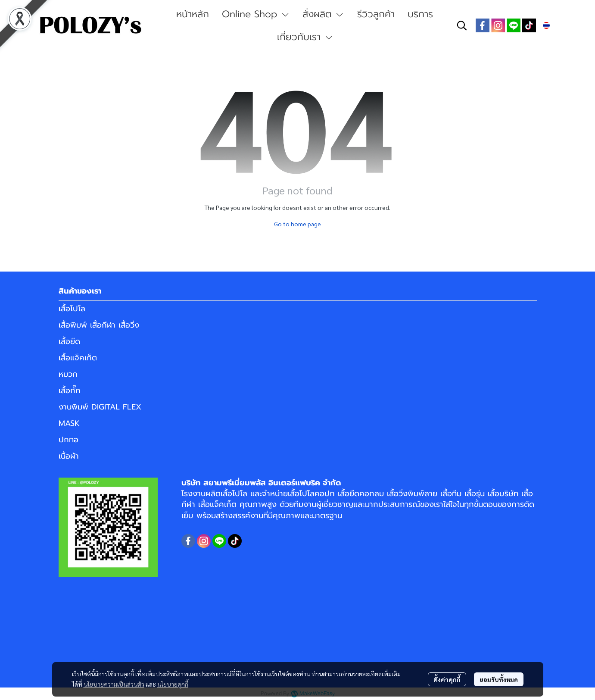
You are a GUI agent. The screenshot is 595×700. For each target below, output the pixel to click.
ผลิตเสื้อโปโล (226, 494)
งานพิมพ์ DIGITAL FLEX (100, 407)
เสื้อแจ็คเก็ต (78, 358)
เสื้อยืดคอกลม (361, 494)
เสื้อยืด (69, 341)
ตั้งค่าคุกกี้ (447, 679)
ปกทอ (69, 440)
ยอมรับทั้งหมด (499, 679)
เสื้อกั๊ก (70, 391)
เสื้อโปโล (72, 309)
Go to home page (297, 224)
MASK (69, 423)
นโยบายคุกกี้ (173, 684)
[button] (462, 25)
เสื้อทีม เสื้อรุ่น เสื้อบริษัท (479, 494)
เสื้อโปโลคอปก (311, 494)
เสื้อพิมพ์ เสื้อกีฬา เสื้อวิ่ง (99, 325)
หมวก (68, 374)
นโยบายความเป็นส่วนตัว (114, 684)
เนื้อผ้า (69, 456)
